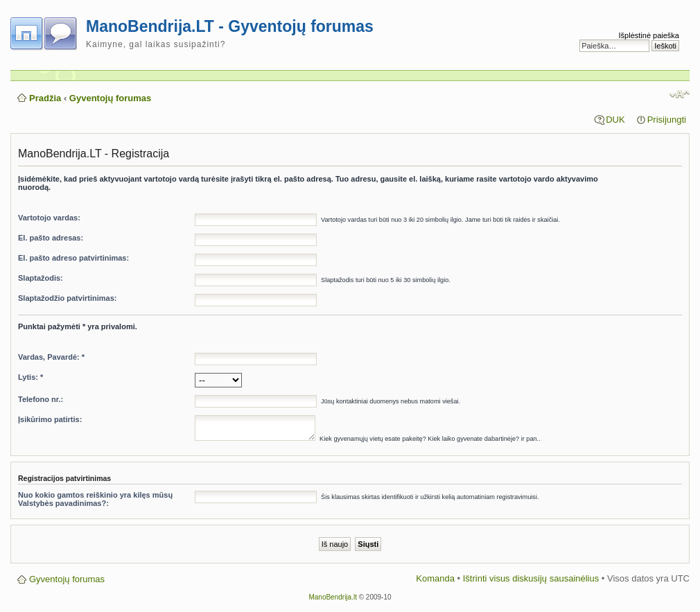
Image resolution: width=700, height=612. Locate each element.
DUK (615, 120)
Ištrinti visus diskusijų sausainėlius (531, 578)
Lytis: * (30, 377)
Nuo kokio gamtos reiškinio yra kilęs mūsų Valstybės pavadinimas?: (95, 499)
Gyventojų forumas (110, 98)
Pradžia (45, 98)
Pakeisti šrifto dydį (680, 94)
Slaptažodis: (41, 278)
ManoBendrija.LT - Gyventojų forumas (230, 26)
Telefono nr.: (41, 399)
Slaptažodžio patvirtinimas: (67, 298)
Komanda (435, 578)
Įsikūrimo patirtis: (50, 419)
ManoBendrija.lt (332, 597)
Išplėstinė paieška (649, 35)
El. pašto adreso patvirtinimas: (73, 258)
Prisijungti (667, 120)
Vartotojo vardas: (49, 218)
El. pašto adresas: (51, 238)
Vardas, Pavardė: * (51, 357)
